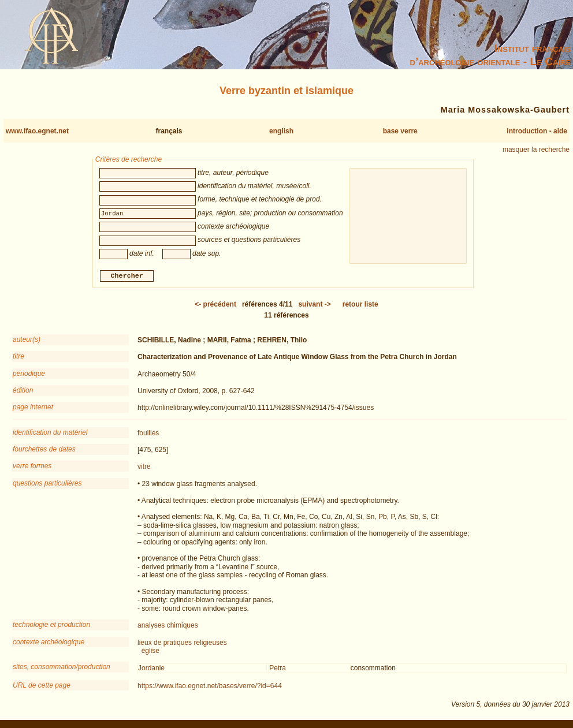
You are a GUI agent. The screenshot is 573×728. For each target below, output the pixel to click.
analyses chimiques (168, 627)
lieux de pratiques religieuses (182, 644)
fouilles (148, 434)
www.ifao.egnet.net (37, 131)
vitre (144, 468)
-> (314, 305)
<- (215, 305)
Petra (278, 670)
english (281, 131)
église (150, 652)
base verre (400, 131)
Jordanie (151, 670)
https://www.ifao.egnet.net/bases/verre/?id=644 (210, 687)
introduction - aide (537, 131)
